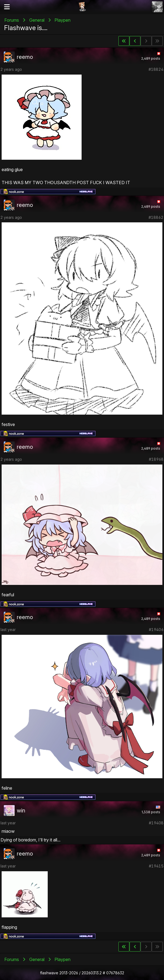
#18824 (156, 69)
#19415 (156, 866)
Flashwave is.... (26, 28)
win (21, 811)
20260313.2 (92, 973)
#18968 (156, 459)
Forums (12, 20)
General (37, 20)
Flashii (82, 7)
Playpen (62, 20)
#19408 (156, 823)
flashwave (49, 973)
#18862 (156, 217)
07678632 (115, 973)
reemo (25, 57)
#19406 (156, 630)
